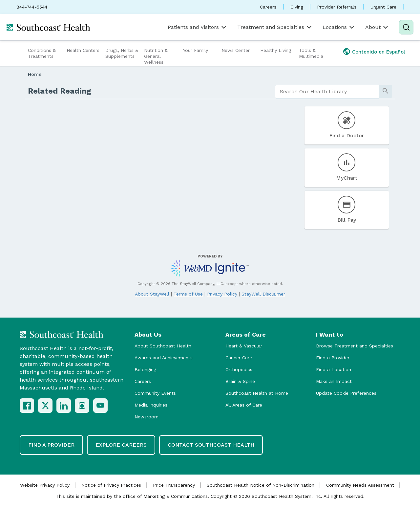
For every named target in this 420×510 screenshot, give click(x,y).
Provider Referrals (337, 7)
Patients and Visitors (198, 27)
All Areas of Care (244, 405)
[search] (327, 92)
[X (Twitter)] (45, 406)
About (377, 27)
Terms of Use (188, 294)
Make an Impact (334, 381)
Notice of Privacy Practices (111, 485)
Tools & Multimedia (311, 53)
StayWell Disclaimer (263, 294)
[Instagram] (82, 406)
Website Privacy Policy (45, 485)
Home (35, 74)
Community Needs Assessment (360, 485)
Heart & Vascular (244, 346)
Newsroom (147, 417)
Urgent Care (383, 7)
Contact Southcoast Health (211, 445)
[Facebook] (27, 406)
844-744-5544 (32, 7)
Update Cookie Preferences (346, 393)
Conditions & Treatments (42, 53)
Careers (268, 7)
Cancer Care (239, 358)
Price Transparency (174, 485)
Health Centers (83, 50)
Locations (339, 27)
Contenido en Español (379, 52)
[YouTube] (100, 406)
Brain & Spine (240, 381)
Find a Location (334, 369)
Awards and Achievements (164, 358)
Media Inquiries (151, 405)
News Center (236, 50)
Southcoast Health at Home (257, 393)
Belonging (145, 369)
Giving (297, 7)
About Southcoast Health (163, 346)
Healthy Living (276, 50)
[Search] (406, 27)
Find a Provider (333, 358)
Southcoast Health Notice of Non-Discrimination (261, 485)
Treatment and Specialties (275, 27)
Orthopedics (239, 369)
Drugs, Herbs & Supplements (122, 53)
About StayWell (152, 294)
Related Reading (60, 91)
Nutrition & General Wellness (156, 56)
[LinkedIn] (64, 406)
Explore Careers (121, 445)
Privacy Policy (222, 294)
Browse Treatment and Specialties (355, 346)
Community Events (155, 393)
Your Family (195, 50)
